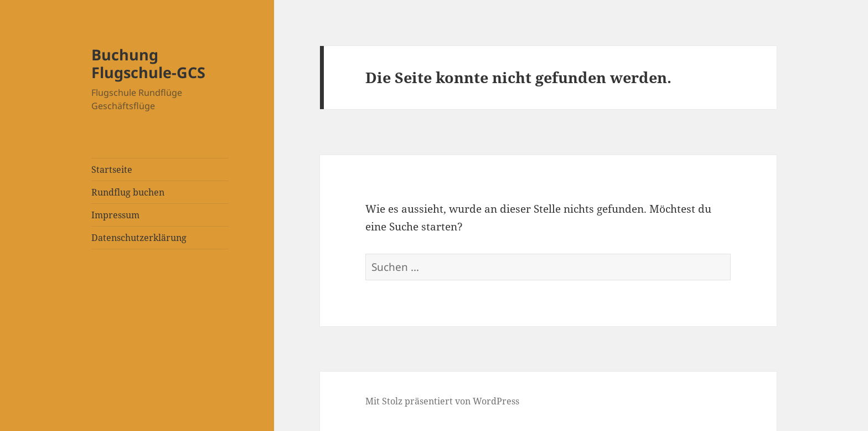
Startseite (112, 170)
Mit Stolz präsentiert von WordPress (442, 401)
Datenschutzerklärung (139, 238)
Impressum (115, 215)
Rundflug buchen (128, 192)
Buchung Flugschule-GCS (148, 63)
